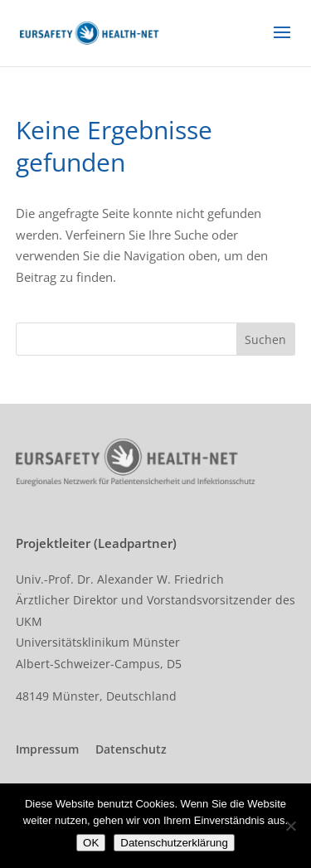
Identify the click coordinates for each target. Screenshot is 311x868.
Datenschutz (131, 749)
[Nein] (290, 826)
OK (91, 843)
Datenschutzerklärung (174, 843)
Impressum (47, 749)
